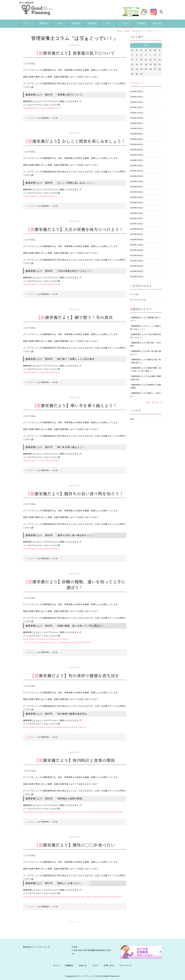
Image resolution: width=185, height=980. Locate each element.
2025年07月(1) (137, 129)
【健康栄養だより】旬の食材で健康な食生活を (146, 378)
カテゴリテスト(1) (138, 300)
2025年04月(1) (137, 144)
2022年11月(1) (137, 245)
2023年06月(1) (137, 234)
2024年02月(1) (137, 208)
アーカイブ (137, 83)
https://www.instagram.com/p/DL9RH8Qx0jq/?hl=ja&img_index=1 (55, 727)
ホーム (27, 23)
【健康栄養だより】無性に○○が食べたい (146, 395)
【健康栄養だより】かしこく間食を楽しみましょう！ (146, 328)
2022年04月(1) (137, 266)
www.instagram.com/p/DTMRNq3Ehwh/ (42, 284)
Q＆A (109, 23)
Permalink (31, 118)
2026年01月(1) (137, 102)
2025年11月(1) (137, 113)
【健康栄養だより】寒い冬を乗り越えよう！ (146, 353)
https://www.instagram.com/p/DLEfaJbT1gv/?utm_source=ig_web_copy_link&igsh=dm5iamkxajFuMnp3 (73, 812)
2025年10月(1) (137, 118)
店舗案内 (92, 23)
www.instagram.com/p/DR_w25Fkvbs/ (41, 372)
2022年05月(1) (137, 261)
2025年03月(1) (137, 150)
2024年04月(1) (137, 197)
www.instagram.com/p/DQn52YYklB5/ (41, 460)
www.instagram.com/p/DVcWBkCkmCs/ (42, 108)
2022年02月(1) (137, 277)
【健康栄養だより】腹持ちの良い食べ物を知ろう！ (146, 361)
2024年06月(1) (137, 187)
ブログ (125, 23)
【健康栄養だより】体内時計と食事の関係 (146, 386)
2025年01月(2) (137, 155)
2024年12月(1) (137, 160)
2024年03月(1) (137, 203)
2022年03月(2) (137, 271)
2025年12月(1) (137, 107)
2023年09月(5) (137, 229)
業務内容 (44, 23)
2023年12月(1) (137, 218)
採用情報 (141, 23)
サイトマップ (126, 965)
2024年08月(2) (137, 176)
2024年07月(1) (137, 181)
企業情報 (76, 23)
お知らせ (83, 965)
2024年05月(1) (137, 192)
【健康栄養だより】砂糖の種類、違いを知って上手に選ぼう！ (146, 369)
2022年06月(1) (137, 256)
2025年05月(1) (137, 139)
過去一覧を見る (153, 402)
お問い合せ (157, 23)
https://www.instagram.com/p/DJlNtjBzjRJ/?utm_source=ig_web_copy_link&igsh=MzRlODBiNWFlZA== (73, 897)
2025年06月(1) (137, 134)
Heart (60, 23)
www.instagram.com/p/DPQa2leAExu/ (41, 549)
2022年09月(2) (137, 250)
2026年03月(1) (137, 92)
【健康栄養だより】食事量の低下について (146, 319)
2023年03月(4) (137, 240)
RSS (132, 419)
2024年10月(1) (137, 171)
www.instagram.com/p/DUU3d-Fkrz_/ (41, 196)
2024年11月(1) (137, 166)
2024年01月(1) (137, 213)
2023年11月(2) (137, 224)
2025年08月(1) (137, 123)
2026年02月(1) (137, 97)
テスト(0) (134, 294)
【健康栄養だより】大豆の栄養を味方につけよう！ (146, 336)
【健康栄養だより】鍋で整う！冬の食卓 (146, 344)
